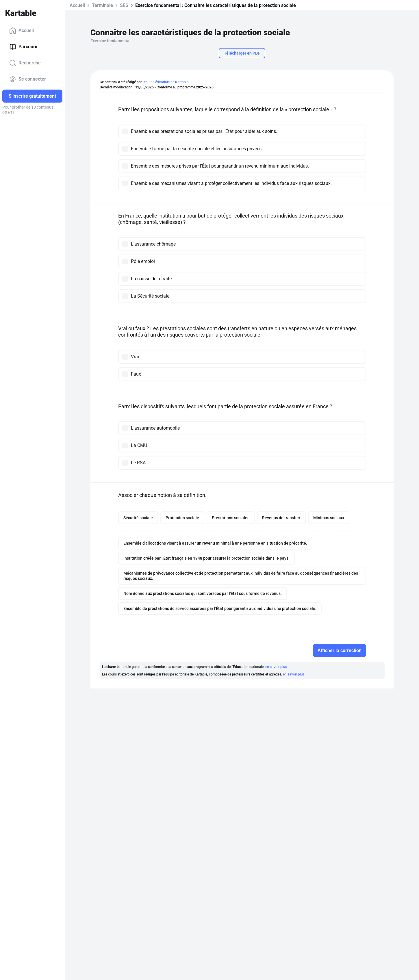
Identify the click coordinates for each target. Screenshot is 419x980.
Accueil (22, 31)
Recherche (25, 63)
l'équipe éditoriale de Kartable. (166, 82)
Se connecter (28, 79)
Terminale (102, 5)
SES (124, 5)
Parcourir (24, 47)
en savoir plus (276, 667)
